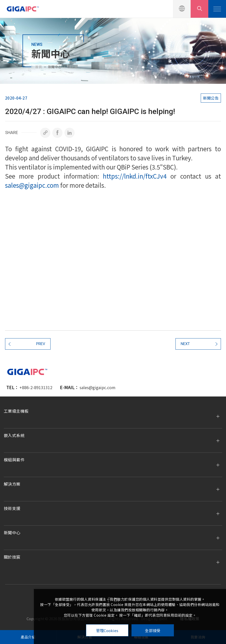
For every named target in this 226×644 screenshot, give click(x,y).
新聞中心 (12, 533)
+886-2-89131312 (36, 387)
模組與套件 (14, 460)
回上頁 (73, 67)
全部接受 (153, 630)
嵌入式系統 (14, 435)
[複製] (45, 133)
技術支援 (12, 508)
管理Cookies (107, 630)
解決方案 (12, 484)
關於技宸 (12, 557)
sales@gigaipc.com (32, 185)
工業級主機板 (16, 411)
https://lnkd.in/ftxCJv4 (135, 176)
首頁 (39, 67)
